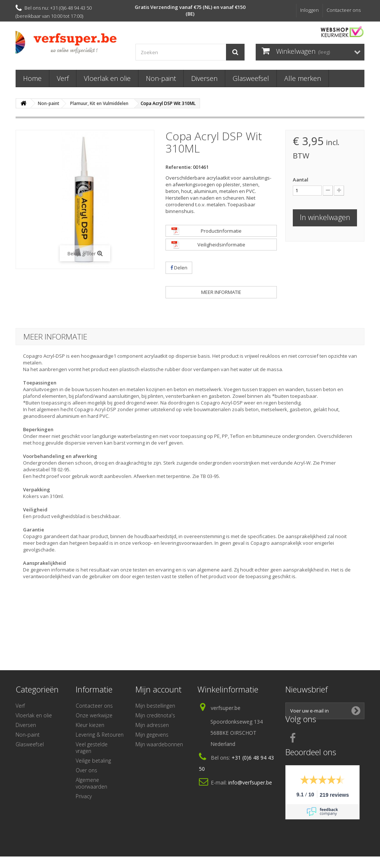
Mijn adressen (152, 725)
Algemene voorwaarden (91, 783)
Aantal (301, 180)
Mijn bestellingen (155, 706)
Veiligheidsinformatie (221, 245)
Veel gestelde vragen (92, 748)
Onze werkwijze (94, 715)
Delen (179, 268)
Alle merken (303, 78)
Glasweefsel (251, 78)
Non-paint (161, 78)
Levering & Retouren (100, 735)
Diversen (204, 78)
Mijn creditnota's (155, 715)
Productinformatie (221, 231)
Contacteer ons (344, 10)
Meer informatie (221, 292)
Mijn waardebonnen (159, 744)
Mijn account (158, 689)
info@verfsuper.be (250, 782)
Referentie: (179, 167)
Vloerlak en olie (107, 78)
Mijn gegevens (152, 735)
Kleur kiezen (90, 725)
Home (32, 78)
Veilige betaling (93, 761)
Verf (63, 78)
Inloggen (309, 10)
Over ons (86, 770)
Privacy (84, 796)
